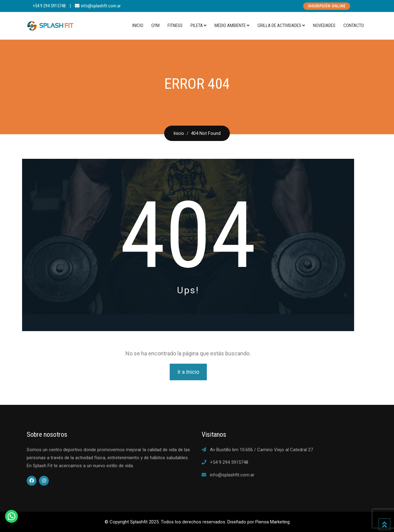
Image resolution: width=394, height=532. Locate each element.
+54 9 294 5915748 (49, 6)
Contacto (354, 25)
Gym (155, 25)
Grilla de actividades (279, 25)
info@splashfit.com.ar (101, 6)
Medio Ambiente (230, 25)
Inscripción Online (327, 6)
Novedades (324, 25)
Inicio (138, 25)
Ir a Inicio (188, 372)
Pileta (197, 25)
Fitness (175, 25)
